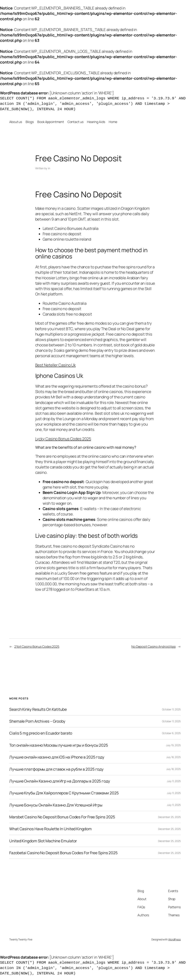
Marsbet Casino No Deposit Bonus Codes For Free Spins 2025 (62, 817)
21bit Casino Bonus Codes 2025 (37, 646)
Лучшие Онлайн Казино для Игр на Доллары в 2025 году (60, 781)
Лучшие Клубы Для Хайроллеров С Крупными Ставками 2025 (64, 793)
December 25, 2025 (169, 817)
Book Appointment (51, 122)
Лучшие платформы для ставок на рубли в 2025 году (56, 769)
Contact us (76, 122)
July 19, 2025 (173, 745)
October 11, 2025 (171, 709)
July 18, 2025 (173, 757)
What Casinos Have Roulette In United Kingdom (50, 829)
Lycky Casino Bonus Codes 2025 (63, 439)
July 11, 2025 (174, 781)
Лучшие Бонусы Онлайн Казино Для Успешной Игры (56, 805)
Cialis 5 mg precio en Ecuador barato (41, 733)
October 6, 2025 (171, 733)
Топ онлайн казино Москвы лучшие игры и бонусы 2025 (59, 745)
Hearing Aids (96, 122)
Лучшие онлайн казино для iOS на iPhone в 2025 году (57, 757)
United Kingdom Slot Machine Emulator (43, 841)
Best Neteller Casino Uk (56, 365)
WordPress (175, 939)
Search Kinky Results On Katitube (38, 709)
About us (16, 122)
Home (113, 122)
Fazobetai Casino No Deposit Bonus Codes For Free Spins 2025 (63, 853)
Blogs (30, 122)
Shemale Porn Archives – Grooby (37, 721)
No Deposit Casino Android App (154, 646)
